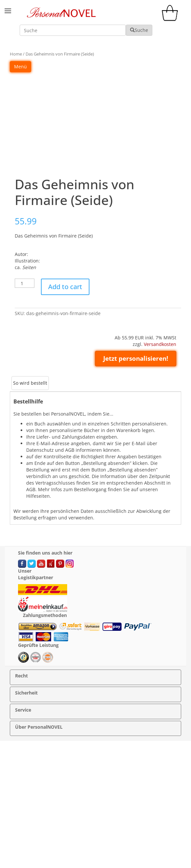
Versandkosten (160, 344)
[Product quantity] (25, 283)
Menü (20, 67)
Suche (139, 30)
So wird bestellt (30, 383)
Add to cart (65, 287)
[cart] (171, 19)
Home (16, 54)
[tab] (30, 383)
